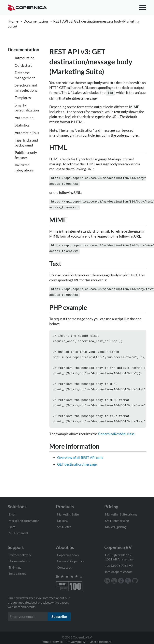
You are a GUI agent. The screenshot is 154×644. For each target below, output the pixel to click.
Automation (24, 118)
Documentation (36, 21)
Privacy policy (76, 642)
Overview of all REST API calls (80, 461)
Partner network (20, 555)
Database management (25, 75)
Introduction (25, 58)
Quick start (23, 65)
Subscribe (59, 616)
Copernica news (68, 555)
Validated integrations (24, 167)
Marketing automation (24, 521)
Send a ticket (17, 573)
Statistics (22, 125)
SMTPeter (64, 527)
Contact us (64, 567)
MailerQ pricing (116, 527)
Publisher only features (26, 155)
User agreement (101, 642)
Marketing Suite (68, 514)
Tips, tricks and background (26, 143)
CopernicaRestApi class (116, 437)
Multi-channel (18, 533)
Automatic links (27, 133)
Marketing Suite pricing (121, 514)
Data (12, 527)
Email (12, 514)
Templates (23, 98)
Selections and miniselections (26, 88)
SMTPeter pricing (117, 521)
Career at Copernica (71, 561)
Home (13, 21)
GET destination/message (77, 467)
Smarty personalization (27, 108)
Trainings (15, 567)
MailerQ (63, 521)
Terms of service (52, 642)
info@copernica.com (119, 572)
